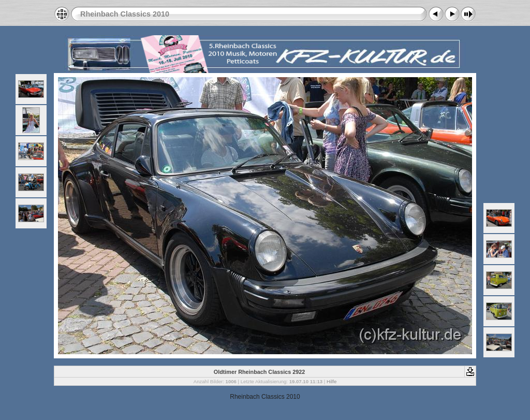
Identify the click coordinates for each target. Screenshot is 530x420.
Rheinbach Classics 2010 (125, 14)
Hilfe (332, 381)
